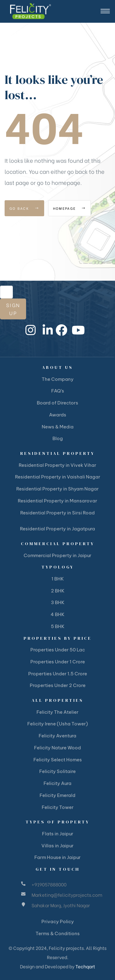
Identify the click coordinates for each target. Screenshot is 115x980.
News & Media (58, 427)
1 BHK (58, 579)
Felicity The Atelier (57, 712)
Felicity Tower (58, 807)
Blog (58, 438)
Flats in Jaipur (58, 834)
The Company (58, 379)
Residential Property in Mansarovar (57, 501)
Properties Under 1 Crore (58, 662)
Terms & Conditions (58, 933)
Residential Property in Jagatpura (57, 529)
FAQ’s (58, 391)
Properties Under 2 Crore (58, 685)
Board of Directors (57, 403)
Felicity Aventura (57, 736)
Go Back (24, 208)
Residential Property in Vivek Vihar (57, 465)
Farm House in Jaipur (57, 857)
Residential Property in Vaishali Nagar (58, 477)
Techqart (85, 966)
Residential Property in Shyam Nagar (57, 489)
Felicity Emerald (57, 795)
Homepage (69, 208)
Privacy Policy (58, 921)
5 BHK (58, 626)
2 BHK (58, 591)
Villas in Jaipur (57, 846)
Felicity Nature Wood (57, 748)
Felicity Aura (57, 783)
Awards (58, 415)
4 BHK (57, 614)
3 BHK (58, 602)
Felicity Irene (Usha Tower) (58, 724)
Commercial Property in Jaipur (57, 555)
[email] (6, 292)
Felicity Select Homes (58, 760)
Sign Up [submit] (13, 309)
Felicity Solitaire (57, 771)
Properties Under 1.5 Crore (58, 674)
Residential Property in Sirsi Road (57, 513)
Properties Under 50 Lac (58, 650)
